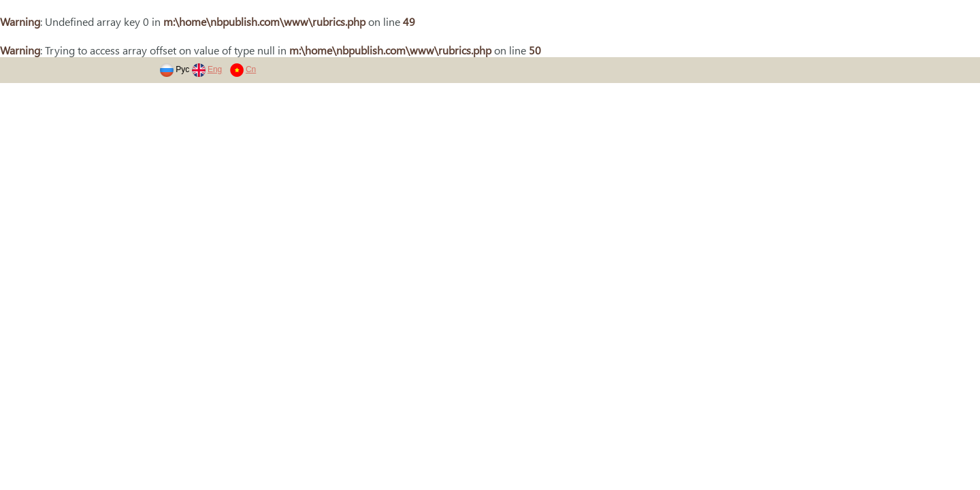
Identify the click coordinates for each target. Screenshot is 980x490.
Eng (215, 69)
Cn (251, 69)
